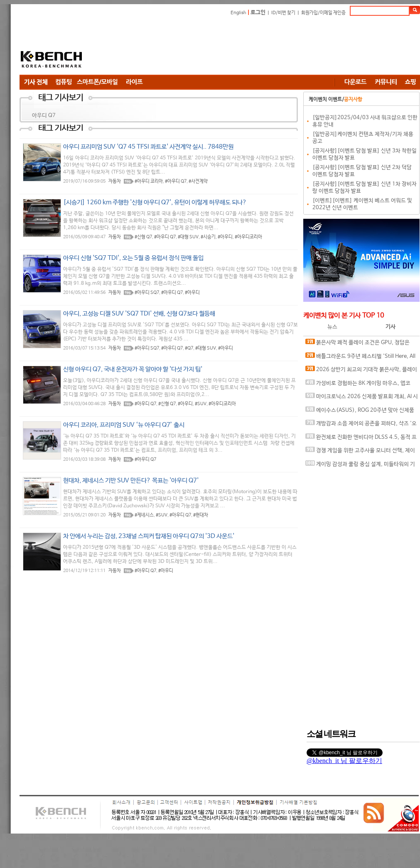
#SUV (201, 404)
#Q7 (189, 348)
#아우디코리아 (248, 237)
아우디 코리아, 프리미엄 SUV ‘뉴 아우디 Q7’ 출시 (124, 425)
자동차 (115, 181)
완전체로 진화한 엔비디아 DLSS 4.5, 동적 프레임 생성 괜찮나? (361, 439)
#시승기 (208, 237)
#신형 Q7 (143, 237)
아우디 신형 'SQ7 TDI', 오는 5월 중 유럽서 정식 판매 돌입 (133, 258)
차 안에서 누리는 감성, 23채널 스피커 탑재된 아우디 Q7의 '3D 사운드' (149, 536)
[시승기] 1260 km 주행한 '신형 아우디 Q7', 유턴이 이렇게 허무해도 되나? (155, 202)
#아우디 (225, 237)
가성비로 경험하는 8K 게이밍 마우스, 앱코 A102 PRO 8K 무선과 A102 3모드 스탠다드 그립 (361, 385)
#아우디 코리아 (149, 181)
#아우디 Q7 (176, 181)
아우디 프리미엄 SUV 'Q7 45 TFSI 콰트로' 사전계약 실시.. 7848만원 (148, 147)
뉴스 (332, 327)
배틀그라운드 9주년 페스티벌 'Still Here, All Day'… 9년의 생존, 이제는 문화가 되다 (360, 358)
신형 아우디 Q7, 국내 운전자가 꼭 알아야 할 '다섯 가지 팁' (133, 369)
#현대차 (201, 515)
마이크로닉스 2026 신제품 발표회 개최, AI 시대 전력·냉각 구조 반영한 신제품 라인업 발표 (362, 398)
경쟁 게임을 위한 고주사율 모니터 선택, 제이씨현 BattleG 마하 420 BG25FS (360, 452)
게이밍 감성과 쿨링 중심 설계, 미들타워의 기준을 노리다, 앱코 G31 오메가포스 (360, 466)
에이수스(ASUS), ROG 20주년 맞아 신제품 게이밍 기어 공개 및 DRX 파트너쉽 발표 (360, 412)
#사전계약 (198, 181)
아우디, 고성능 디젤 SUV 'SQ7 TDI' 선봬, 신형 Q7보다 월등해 (139, 314)
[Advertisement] (148, 47)
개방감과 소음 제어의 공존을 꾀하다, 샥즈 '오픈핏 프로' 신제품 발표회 (361, 425)
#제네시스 (144, 515)
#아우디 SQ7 (147, 293)
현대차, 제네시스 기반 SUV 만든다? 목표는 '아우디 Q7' (131, 480)
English (238, 13)
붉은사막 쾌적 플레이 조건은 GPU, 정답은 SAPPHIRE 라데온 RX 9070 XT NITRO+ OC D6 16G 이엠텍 (360, 344)
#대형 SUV (188, 237)
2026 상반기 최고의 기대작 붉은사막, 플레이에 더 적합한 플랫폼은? (361, 371)
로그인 (258, 13)
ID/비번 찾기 (283, 13)
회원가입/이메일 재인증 (323, 13)
